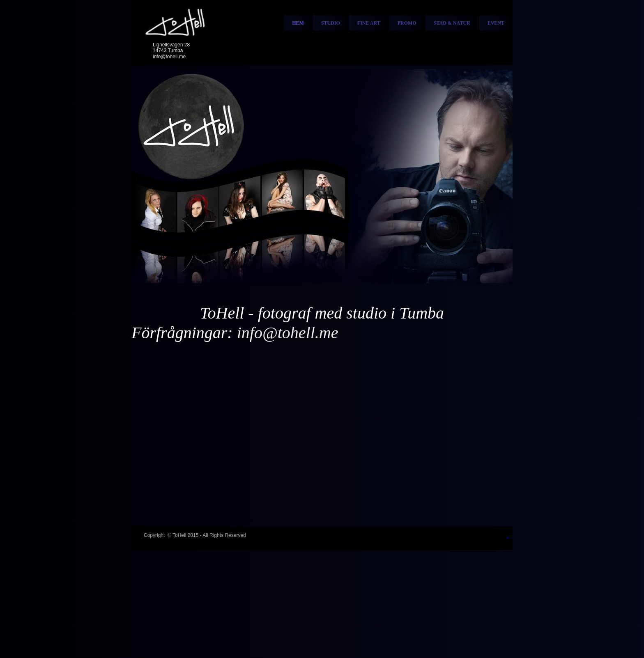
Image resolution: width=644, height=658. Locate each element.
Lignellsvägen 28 (171, 45)
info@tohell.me (169, 57)
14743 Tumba (168, 50)
